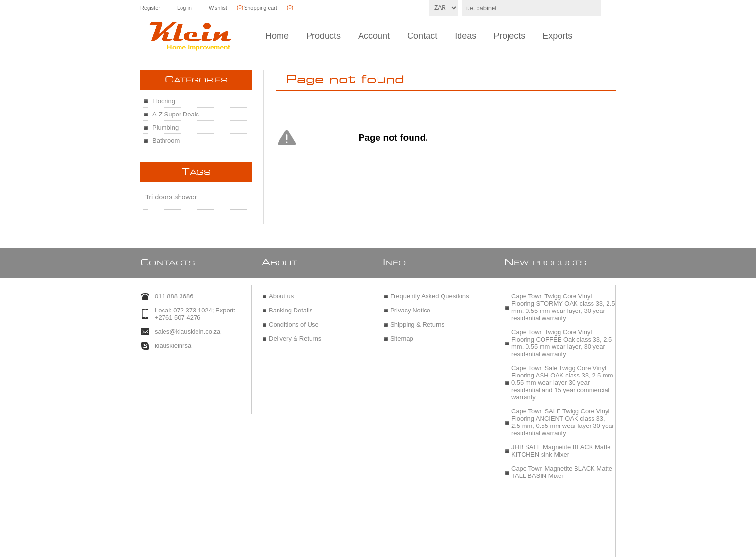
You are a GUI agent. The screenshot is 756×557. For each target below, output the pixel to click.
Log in (184, 8)
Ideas (465, 36)
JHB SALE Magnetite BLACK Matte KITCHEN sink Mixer (561, 446)
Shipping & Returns (417, 320)
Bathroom (166, 140)
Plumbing (165, 127)
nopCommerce (401, 546)
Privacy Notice (410, 306)
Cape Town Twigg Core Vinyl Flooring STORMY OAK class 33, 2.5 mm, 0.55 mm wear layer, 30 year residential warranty (563, 303)
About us (281, 292)
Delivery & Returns (295, 334)
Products (323, 36)
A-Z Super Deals (176, 114)
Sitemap (402, 334)
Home (277, 36)
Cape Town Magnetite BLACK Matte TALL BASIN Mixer (562, 468)
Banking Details (291, 306)
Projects (509, 36)
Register (150, 8)
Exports (557, 36)
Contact (422, 36)
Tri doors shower (171, 197)
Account (374, 36)
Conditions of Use (294, 320)
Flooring (164, 101)
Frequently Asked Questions (430, 292)
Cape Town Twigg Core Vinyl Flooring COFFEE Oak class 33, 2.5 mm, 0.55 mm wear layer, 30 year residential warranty (562, 339)
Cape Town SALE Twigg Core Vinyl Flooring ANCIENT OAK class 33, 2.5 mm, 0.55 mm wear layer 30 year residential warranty (563, 418)
